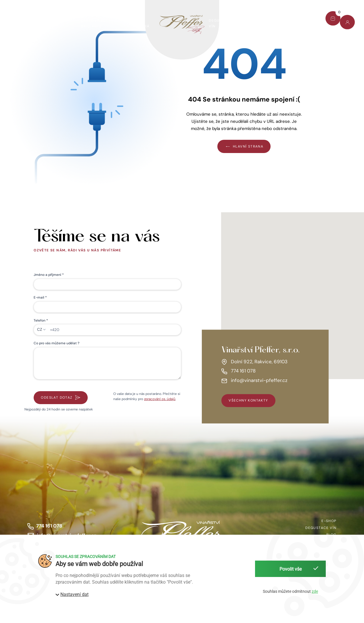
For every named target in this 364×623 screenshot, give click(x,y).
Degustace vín (220, 23)
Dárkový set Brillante (94, 23)
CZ (40, 329)
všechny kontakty (248, 401)
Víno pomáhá (141, 23)
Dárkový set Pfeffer (47, 23)
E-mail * (40, 297)
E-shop (15, 23)
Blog (276, 20)
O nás (252, 23)
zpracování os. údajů (160, 399)
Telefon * (41, 320)
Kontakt (302, 20)
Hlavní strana (244, 146)
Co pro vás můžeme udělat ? (56, 343)
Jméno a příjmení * (49, 275)
